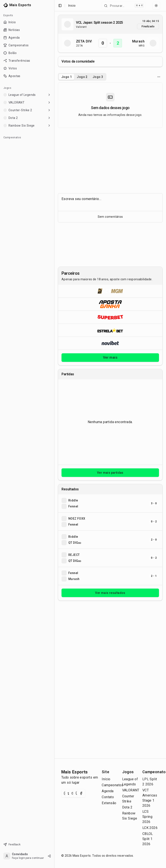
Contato (108, 797)
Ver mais (110, 357)
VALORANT (131, 790)
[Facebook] (81, 793)
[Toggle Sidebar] (54, 434)
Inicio (72, 6)
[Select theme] (156, 6)
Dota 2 (127, 807)
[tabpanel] (110, 105)
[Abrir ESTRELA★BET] (110, 330)
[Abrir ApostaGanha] (110, 304)
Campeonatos (112, 785)
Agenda (108, 791)
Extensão (109, 803)
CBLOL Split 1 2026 (148, 839)
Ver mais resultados (110, 593)
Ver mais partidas (110, 473)
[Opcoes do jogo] (159, 77)
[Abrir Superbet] (110, 317)
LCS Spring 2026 (147, 817)
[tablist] (82, 77)
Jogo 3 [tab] (98, 77)
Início (106, 779)
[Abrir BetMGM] (110, 291)
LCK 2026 (150, 828)
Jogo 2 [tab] (82, 77)
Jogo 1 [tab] (67, 77)
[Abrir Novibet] (110, 343)
